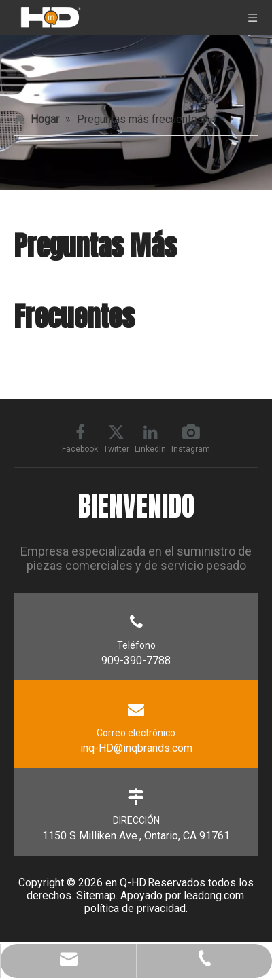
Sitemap (96, 895)
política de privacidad (135, 908)
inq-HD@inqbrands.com (136, 748)
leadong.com (214, 895)
